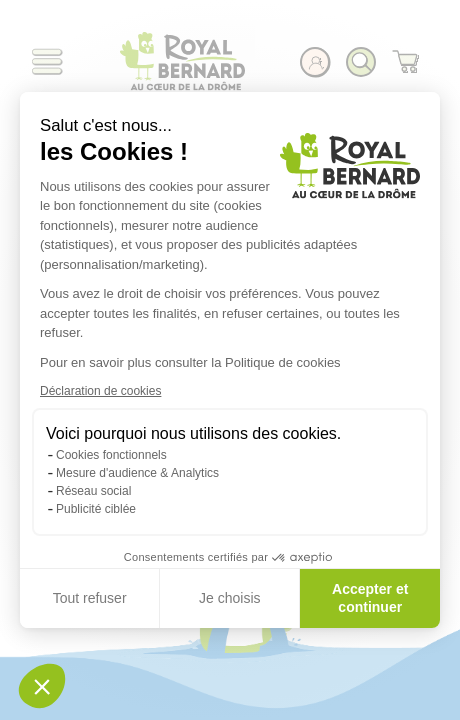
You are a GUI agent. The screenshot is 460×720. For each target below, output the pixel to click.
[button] (42, 686)
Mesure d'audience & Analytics (137, 473)
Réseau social (93, 491)
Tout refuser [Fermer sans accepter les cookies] (90, 598)
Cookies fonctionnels (111, 455)
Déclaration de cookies (100, 391)
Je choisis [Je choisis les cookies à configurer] (229, 598)
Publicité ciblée (96, 509)
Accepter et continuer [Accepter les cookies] (370, 598)
